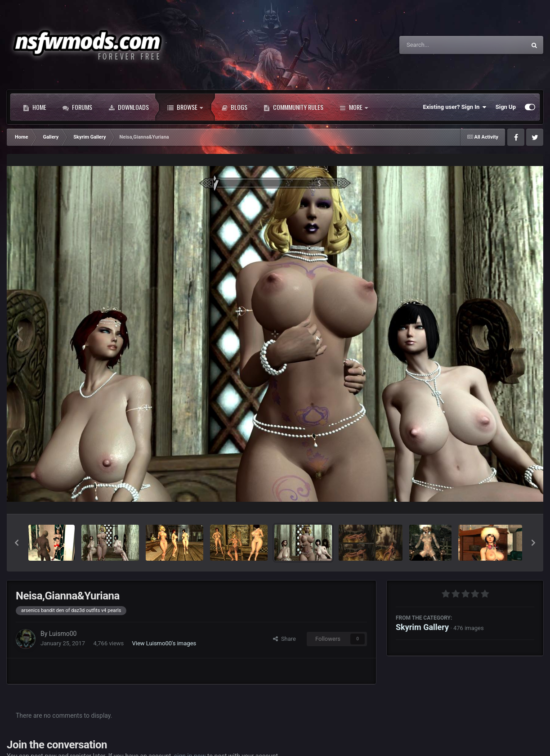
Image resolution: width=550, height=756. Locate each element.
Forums (77, 107)
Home (35, 107)
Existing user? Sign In (455, 107)
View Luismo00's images (164, 643)
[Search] (440, 45)
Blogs (234, 107)
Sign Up (506, 107)
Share (284, 639)
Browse (185, 107)
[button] (17, 543)
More (354, 107)
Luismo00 (63, 634)
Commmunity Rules (293, 107)
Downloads (129, 107)
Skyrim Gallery (422, 627)
